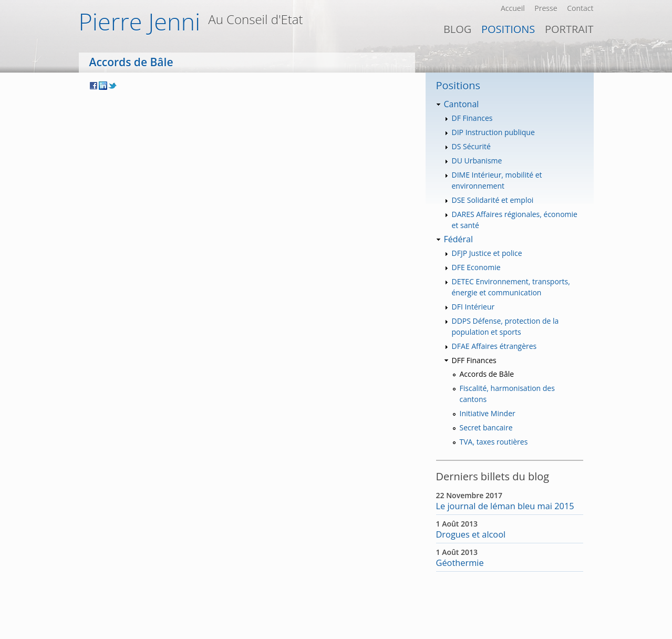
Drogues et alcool (471, 534)
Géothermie (460, 563)
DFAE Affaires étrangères (494, 346)
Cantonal (462, 104)
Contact (580, 8)
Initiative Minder (488, 413)
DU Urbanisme (477, 161)
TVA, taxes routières (494, 442)
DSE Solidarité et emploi (493, 200)
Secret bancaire (486, 427)
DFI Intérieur (473, 307)
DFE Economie (476, 267)
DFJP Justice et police (487, 253)
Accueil (513, 8)
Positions (508, 29)
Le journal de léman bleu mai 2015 (505, 506)
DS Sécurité (471, 146)
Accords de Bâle (487, 374)
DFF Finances (474, 360)
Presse (546, 8)
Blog (457, 29)
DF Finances (472, 118)
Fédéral (458, 239)
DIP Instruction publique (493, 132)
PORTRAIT (569, 29)
